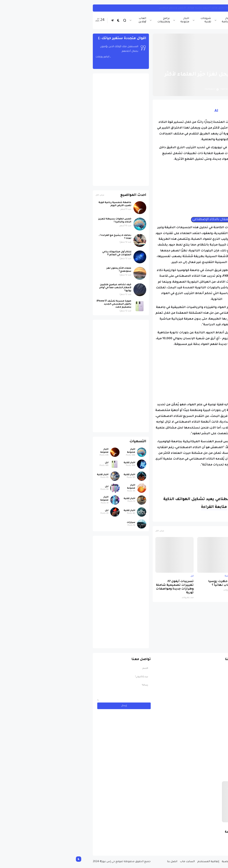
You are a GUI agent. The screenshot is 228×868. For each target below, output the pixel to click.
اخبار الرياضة (154, 20)
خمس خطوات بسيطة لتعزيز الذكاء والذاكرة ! (42, 221)
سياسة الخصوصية (161, 862)
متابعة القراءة (142, 507)
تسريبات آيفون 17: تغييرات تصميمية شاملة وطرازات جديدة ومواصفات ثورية (102, 587)
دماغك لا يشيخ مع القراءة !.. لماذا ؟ (43, 237)
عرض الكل (87, 531)
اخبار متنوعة (112, 20)
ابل (203, 576)
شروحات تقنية (134, 20)
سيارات (59, 523)
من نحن (180, 862)
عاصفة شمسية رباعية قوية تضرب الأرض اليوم (43, 204)
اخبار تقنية (173, 20)
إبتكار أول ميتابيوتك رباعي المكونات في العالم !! (44, 253)
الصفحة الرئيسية (192, 66)
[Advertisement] (144, 189)
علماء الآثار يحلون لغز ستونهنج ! (47, 270)
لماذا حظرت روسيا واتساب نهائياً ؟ (149, 583)
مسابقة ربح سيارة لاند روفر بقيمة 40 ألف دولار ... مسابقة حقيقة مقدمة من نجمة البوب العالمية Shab (178, 838)
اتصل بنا (100, 862)
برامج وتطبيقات (91, 20)
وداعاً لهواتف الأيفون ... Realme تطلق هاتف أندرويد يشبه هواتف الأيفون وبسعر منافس (138, 8)
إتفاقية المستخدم (136, 862)
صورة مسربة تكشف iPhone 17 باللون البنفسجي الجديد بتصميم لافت (186, 585)
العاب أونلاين (70, 20)
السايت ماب (115, 862)
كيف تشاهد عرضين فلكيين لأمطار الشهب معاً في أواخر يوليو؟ (43, 288)
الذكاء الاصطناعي (178, 517)
